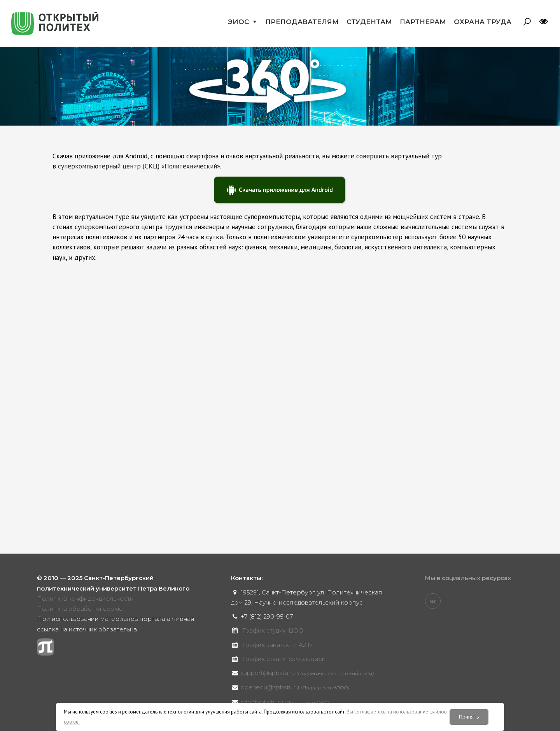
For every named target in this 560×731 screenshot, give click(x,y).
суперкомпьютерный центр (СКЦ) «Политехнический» (139, 166)
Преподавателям (302, 22)
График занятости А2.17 (277, 645)
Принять (469, 717)
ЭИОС (238, 22)
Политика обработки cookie (80, 609)
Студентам (369, 22)
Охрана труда (483, 22)
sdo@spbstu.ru (285, 702)
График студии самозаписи (284, 659)
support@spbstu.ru (307, 673)
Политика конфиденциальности (85, 599)
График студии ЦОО (273, 630)
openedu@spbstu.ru (295, 687)
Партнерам (423, 22)
